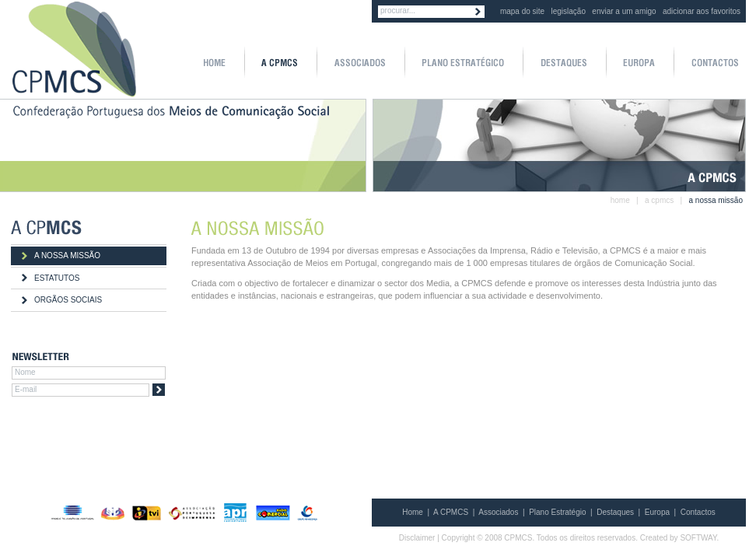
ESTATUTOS (57, 278)
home (620, 200)
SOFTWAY (698, 538)
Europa (657, 512)
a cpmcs (659, 200)
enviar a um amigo (624, 11)
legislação (569, 11)
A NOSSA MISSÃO (67, 255)
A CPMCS (451, 512)
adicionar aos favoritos (702, 11)
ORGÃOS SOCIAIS (68, 300)
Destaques (615, 512)
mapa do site (522, 11)
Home (413, 512)
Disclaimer (417, 538)
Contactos (698, 512)
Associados (498, 512)
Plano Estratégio (557, 512)
